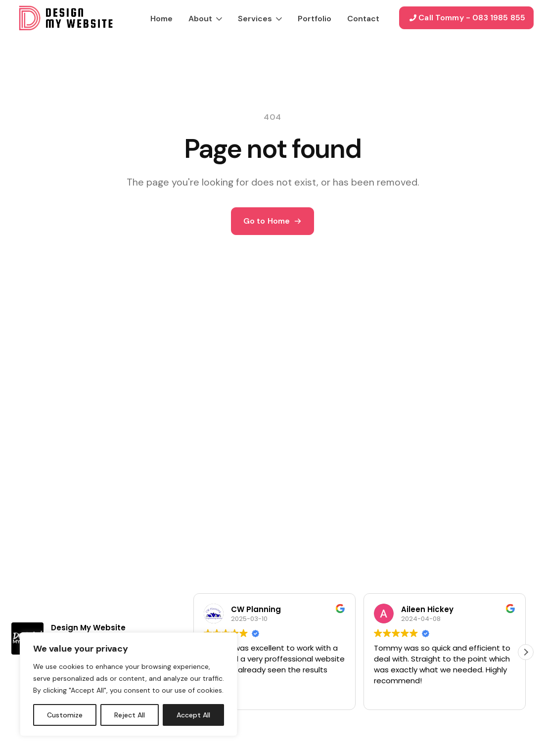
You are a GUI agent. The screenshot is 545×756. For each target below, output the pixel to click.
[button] (526, 652)
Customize (65, 715)
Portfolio (315, 19)
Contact (363, 19)
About (200, 19)
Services (255, 19)
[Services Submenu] (277, 18)
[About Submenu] (217, 18)
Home (161, 19)
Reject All (130, 715)
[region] (129, 684)
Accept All (193, 715)
